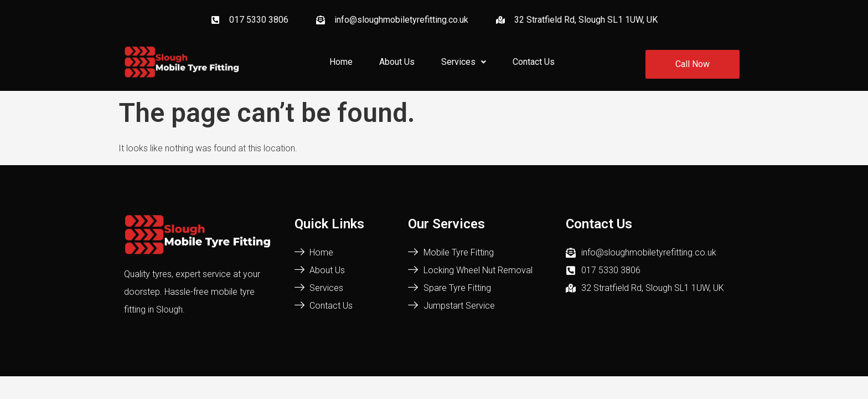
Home (341, 62)
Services (464, 62)
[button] (464, 62)
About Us (397, 62)
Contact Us (534, 62)
